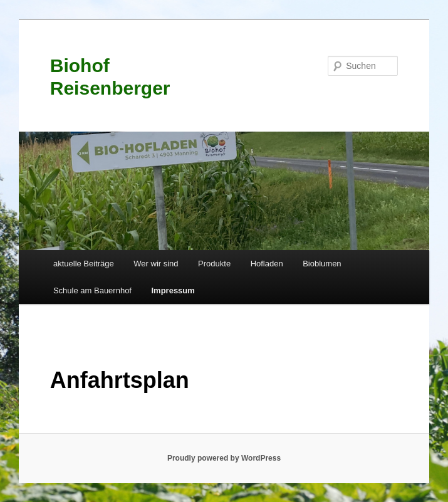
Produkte (214, 264)
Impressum (173, 290)
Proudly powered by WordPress (224, 458)
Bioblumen (322, 264)
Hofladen (267, 264)
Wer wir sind (156, 264)
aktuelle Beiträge (84, 264)
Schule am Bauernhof (92, 290)
